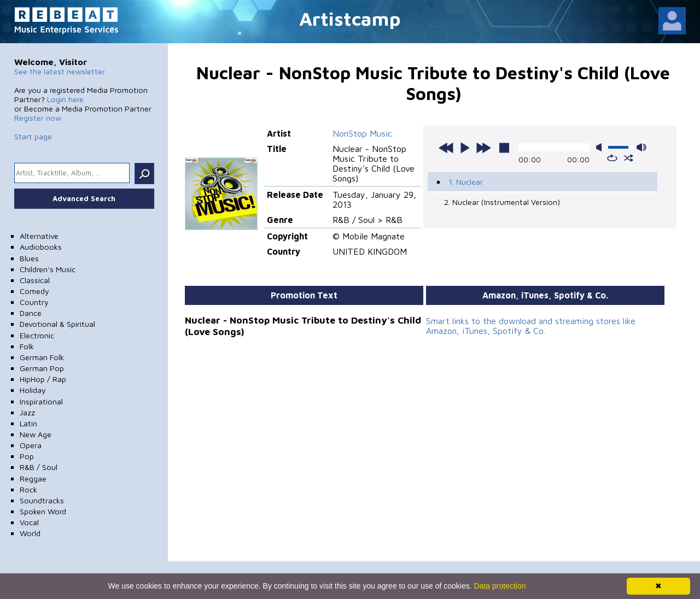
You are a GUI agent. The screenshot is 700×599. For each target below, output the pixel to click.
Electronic (37, 335)
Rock (28, 489)
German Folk (42, 357)
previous (446, 148)
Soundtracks (42, 500)
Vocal (29, 522)
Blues (29, 258)
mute (601, 147)
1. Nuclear (466, 182)
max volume (641, 147)
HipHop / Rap (43, 379)
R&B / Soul (39, 467)
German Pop (42, 368)
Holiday (33, 390)
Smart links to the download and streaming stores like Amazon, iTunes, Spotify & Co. (531, 326)
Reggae (33, 478)
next (483, 148)
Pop (27, 456)
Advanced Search (84, 198)
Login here (65, 99)
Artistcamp (350, 18)
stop (504, 148)
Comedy (34, 291)
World (30, 533)
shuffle (629, 158)
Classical (35, 280)
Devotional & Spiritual (57, 324)
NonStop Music (362, 133)
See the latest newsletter (60, 71)
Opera (31, 445)
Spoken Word (43, 511)
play (465, 148)
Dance (31, 313)
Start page (33, 136)
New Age (36, 434)
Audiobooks (41, 247)
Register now (38, 118)
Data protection (500, 586)
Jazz (27, 412)
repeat (612, 158)
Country (34, 302)
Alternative (39, 236)
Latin (28, 423)
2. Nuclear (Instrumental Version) (502, 202)
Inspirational (41, 401)
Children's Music (48, 269)
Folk (27, 346)
